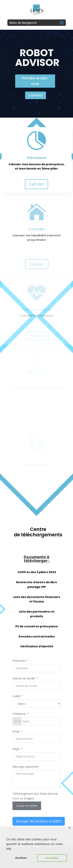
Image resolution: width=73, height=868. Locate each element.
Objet (16, 749)
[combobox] (17, 721)
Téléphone (19, 714)
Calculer (36, 184)
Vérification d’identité (37, 646)
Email (16, 731)
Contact (36, 95)
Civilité (16, 696)
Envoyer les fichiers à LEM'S (39, 821)
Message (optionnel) (25, 767)
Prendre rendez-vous (35, 81)
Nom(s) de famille (24, 678)
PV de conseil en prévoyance (37, 626)
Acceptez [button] (52, 858)
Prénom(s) (19, 661)
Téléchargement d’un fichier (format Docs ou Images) (35, 796)
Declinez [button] (21, 858)
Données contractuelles (37, 636)
